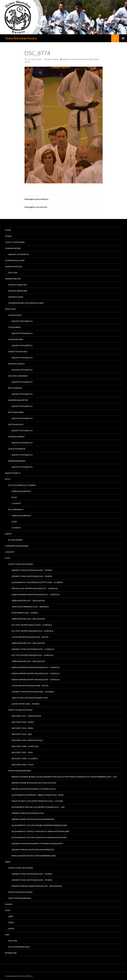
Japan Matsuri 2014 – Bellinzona (28, 643)
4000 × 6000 (52, 59)
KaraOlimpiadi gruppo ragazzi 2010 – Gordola (35, 673)
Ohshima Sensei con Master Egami (26, 303)
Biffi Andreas (15, 388)
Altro (11, 929)
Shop (8, 910)
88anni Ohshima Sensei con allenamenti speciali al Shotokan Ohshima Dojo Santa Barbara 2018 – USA (64, 777)
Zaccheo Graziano (18, 376)
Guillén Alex (15, 315)
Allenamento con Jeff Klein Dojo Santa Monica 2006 (39, 837)
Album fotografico (19, 254)
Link (7, 935)
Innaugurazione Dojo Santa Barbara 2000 (34, 856)
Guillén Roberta (17, 449)
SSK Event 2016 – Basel (23, 722)
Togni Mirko (15, 327)
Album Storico (13, 473)
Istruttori (10, 309)
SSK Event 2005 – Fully (23, 765)
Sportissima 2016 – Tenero (25, 613)
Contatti (16, 503)
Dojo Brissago (16, 509)
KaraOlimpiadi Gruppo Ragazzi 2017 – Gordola (35, 594)
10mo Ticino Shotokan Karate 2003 (30, 698)
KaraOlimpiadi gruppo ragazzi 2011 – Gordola (35, 667)
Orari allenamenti (21, 491)
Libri (10, 916)
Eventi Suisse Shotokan (20, 710)
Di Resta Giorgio (16, 364)
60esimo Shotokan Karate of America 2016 (34, 789)
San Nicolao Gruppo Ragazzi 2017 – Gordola (35, 588)
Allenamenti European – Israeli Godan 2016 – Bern (38, 795)
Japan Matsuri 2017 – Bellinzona (28, 601)
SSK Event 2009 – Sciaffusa (25, 746)
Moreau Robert (16, 437)
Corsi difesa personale (17, 546)
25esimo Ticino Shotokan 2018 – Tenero (32, 576)
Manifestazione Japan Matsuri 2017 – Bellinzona (37, 886)
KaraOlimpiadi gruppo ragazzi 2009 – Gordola (35, 680)
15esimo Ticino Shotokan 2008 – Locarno (33, 692)
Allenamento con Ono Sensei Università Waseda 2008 (39, 825)
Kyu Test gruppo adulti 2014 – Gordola (32, 625)
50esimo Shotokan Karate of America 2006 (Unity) (37, 844)
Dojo (8, 479)
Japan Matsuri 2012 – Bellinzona (28, 661)
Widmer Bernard (17, 461)
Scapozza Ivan (16, 339)
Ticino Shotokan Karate (21, 38)
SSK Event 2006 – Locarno (25, 758)
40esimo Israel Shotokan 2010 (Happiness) (33, 819)
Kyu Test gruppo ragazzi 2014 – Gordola (32, 631)
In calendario (15, 540)
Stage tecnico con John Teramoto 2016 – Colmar (37, 801)
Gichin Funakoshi (17, 285)
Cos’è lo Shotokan (15, 242)
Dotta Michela (16, 424)
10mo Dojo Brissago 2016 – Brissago (30, 607)
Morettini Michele (18, 352)
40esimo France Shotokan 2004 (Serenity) (33, 850)
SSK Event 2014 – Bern (22, 728)
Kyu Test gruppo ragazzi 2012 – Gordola (32, 655)
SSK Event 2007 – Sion (22, 752)
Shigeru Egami (16, 297)
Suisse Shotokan (14, 267)
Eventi (8, 534)
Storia (8, 236)
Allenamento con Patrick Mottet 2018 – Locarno (37, 582)
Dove (14, 497)
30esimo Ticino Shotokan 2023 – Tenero (32, 570)
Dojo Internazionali (19, 947)
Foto (8, 558)
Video (8, 862)
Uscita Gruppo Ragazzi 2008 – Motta (30, 686)
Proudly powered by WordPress (19, 976)
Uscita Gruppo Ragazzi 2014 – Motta (30, 637)
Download (11, 953)
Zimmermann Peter (18, 400)
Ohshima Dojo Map (15, 260)
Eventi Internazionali (20, 771)
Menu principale (123, 38)
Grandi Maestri (13, 279)
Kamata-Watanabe (18, 291)
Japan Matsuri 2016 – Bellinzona (28, 619)
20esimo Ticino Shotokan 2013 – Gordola (33, 649)
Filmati (9, 904)
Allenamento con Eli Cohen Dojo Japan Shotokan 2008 (40, 831)
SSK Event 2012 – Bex (22, 734)
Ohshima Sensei (13, 248)
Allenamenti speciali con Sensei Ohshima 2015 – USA (38, 807)
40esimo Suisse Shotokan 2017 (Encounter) (34, 783)
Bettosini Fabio (16, 412)
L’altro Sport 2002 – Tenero (26, 704)
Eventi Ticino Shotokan (21, 564)
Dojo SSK (13, 273)
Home (8, 230)
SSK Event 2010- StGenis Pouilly (27, 740)
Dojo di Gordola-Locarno (22, 485)
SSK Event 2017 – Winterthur (26, 716)
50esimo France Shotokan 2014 (28, 813)
